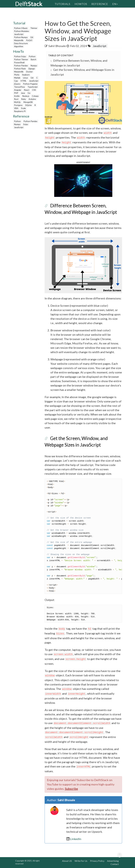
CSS (34, 90)
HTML (23, 81)
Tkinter (34, 28)
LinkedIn (74, 839)
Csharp (35, 96)
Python (32, 56)
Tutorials (62, 4)
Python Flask (20, 69)
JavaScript (19, 34)
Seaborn (26, 75)
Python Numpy (21, 37)
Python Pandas (21, 66)
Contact (115, 864)
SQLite (28, 105)
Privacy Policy (97, 861)
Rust (16, 99)
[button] (83, 180)
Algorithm (19, 46)
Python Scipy (20, 56)
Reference (100, 4)
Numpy (34, 66)
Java (23, 93)
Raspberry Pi (20, 111)
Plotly (17, 75)
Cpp (16, 81)
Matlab (17, 78)
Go (29, 93)
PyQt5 (29, 40)
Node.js (26, 96)
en (115, 4)
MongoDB (28, 102)
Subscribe (71, 789)
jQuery (17, 84)
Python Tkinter (21, 59)
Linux (26, 78)
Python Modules (22, 31)
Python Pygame (30, 84)
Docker (29, 72)
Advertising (113, 861)
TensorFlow (19, 87)
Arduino (32, 99)
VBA (16, 108)
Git (32, 37)
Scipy (26, 124)
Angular (18, 90)
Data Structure (21, 43)
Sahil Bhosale (57, 46)
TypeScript (33, 87)
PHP (16, 93)
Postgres (18, 105)
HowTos (81, 4)
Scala (23, 108)
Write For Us (81, 861)
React (27, 90)
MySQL (17, 102)
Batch (33, 59)
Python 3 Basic (21, 28)
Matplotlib (19, 40)
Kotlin (17, 96)
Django (32, 69)
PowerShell (19, 62)
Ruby (24, 99)
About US (67, 861)
